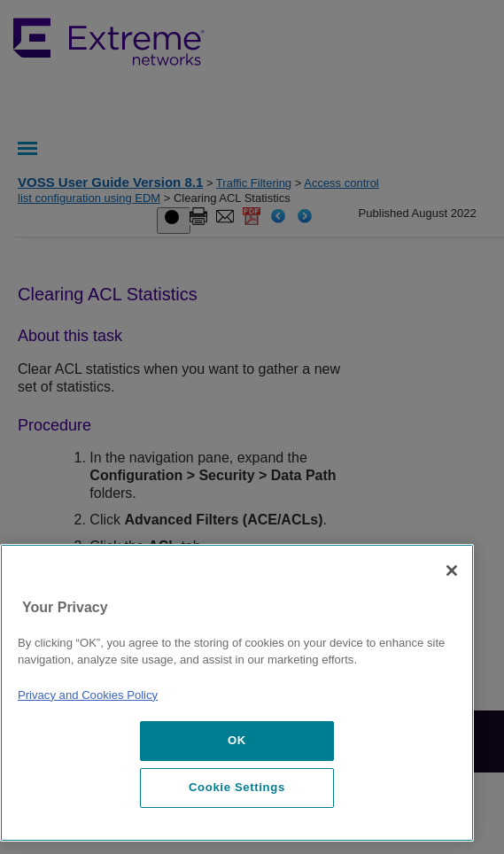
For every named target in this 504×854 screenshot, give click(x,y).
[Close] (452, 571)
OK (237, 740)
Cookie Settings (237, 787)
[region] (237, 693)
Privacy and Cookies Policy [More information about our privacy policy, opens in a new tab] (88, 695)
